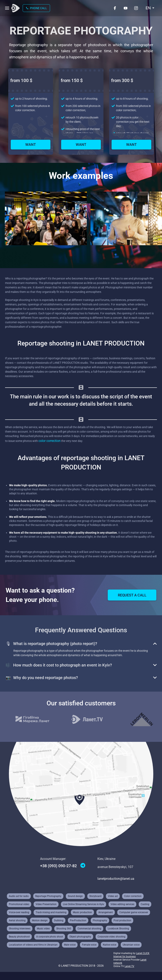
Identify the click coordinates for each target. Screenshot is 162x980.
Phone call (36, 8)
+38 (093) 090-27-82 (58, 866)
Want (31, 144)
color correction (50, 441)
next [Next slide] (22, 256)
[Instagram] (136, 8)
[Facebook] (115, 8)
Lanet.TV (129, 966)
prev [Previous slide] (8, 256)
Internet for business (125, 957)
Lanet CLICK (143, 953)
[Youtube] (126, 8)
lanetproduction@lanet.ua (116, 879)
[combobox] (150, 8)
